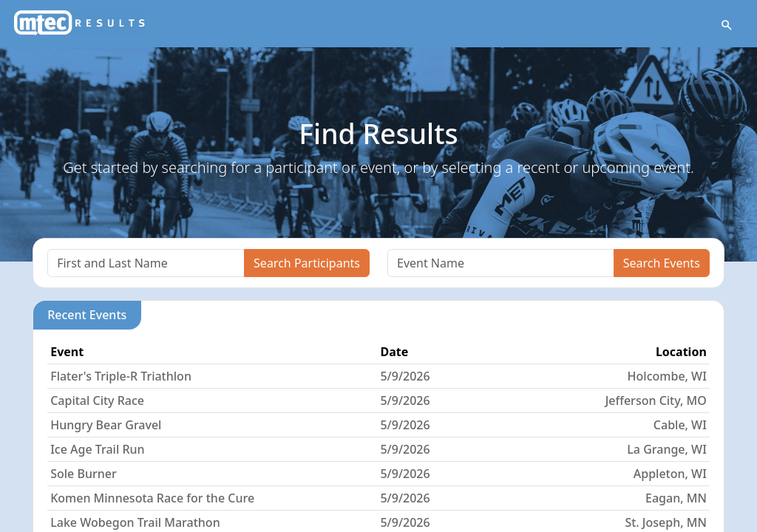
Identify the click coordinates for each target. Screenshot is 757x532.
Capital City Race (97, 401)
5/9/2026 (405, 377)
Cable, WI (680, 426)
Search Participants (307, 264)
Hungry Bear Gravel (106, 426)
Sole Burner (84, 474)
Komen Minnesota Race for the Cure (152, 499)
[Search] (146, 264)
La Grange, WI (666, 450)
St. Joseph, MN (665, 523)
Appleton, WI (670, 474)
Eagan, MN (676, 499)
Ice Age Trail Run (97, 450)
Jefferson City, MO (656, 401)
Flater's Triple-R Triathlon (121, 377)
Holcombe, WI (667, 377)
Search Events (662, 264)
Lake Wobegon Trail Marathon (135, 523)
